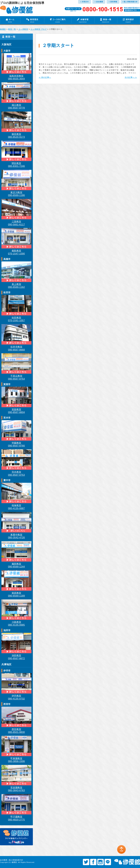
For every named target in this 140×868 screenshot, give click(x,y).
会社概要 (4, 860)
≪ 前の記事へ (45, 77)
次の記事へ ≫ (131, 77)
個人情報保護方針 (16, 860)
